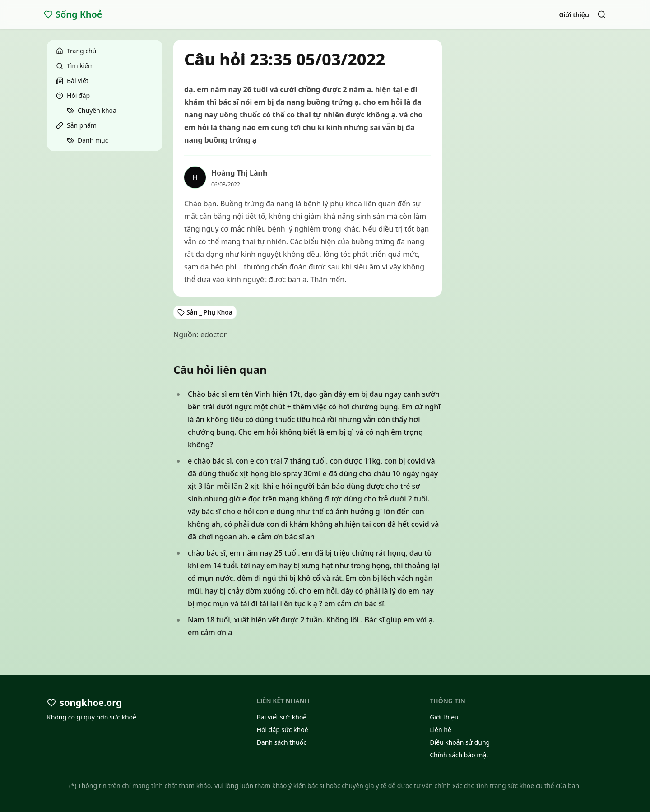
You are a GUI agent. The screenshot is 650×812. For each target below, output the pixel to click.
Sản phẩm (76, 125)
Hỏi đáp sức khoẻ (283, 730)
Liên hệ (441, 730)
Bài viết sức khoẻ (282, 717)
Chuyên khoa (92, 110)
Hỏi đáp (73, 95)
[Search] (602, 14)
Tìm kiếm (75, 66)
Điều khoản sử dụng (460, 742)
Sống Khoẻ (73, 14)
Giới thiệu (574, 15)
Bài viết (72, 81)
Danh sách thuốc (282, 742)
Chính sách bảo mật (459, 755)
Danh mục (87, 140)
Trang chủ (76, 51)
